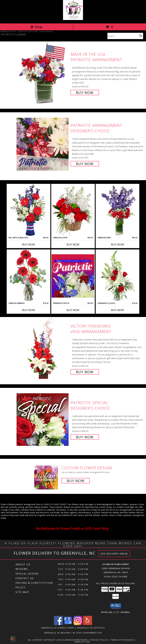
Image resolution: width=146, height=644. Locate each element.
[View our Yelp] (88, 624)
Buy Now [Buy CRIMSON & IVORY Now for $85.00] (73, 244)
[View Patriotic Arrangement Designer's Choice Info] (43, 144)
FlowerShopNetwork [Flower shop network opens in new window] (75, 640)
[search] (141, 36)
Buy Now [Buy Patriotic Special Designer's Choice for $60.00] (85, 437)
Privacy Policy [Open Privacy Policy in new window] (99, 640)
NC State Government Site (87, 633)
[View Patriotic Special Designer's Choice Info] (43, 419)
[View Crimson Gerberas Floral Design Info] (29, 276)
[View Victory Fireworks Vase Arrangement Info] (43, 349)
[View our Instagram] (78, 624)
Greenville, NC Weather (57, 633)
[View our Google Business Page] (68, 624)
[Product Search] (123, 36)
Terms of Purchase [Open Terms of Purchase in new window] (122, 640)
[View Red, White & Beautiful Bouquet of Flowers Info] (29, 210)
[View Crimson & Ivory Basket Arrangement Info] (73, 210)
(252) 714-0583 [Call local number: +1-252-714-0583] (119, 576)
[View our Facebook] (58, 624)
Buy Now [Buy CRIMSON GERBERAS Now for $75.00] (29, 310)
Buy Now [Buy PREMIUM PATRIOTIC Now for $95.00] (73, 310)
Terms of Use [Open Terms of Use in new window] (82, 642)
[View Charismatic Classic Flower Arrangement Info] (117, 276)
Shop (36, 27)
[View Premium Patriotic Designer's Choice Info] (73, 276)
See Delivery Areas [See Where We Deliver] (114, 554)
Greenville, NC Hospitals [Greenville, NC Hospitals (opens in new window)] (91, 628)
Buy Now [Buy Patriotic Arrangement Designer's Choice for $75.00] (85, 164)
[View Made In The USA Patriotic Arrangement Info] (43, 73)
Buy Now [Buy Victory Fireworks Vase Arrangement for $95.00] (85, 372)
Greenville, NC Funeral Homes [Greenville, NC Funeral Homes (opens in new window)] (58, 628)
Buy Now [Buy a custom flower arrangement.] (76, 481)
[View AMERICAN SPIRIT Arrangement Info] (117, 210)
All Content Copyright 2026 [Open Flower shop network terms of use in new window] (45, 640)
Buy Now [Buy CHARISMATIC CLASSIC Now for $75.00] (117, 310)
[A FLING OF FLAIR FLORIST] (73, 19)
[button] (116, 606)
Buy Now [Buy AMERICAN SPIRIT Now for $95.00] (117, 244)
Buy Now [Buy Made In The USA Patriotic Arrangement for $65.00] (85, 92)
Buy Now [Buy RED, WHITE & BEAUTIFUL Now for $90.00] (29, 244)
